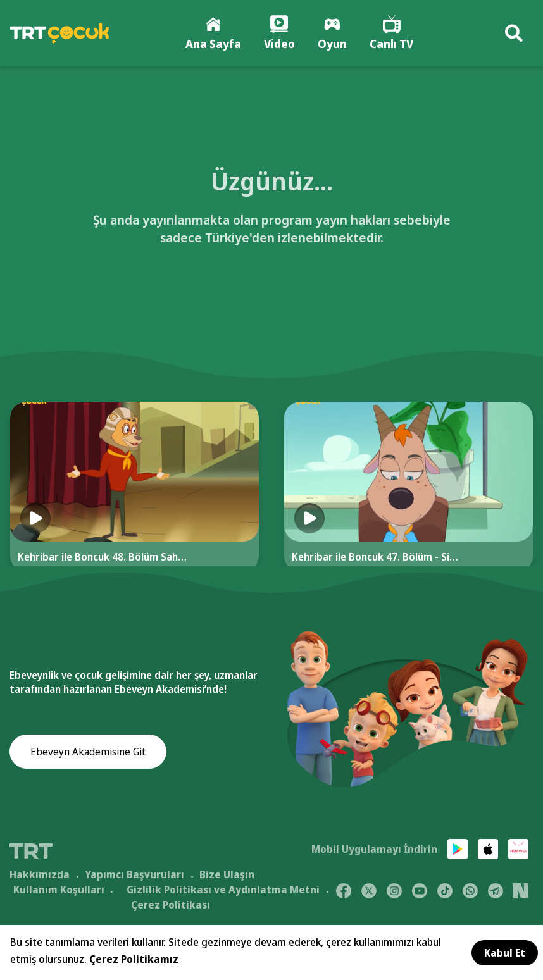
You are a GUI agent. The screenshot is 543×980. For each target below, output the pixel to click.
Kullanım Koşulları (59, 892)
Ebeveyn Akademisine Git (88, 756)
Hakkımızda (40, 877)
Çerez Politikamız (134, 959)
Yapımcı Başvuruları (134, 877)
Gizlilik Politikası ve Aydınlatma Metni (223, 892)
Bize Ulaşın (227, 877)
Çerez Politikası (171, 907)
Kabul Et (505, 953)
